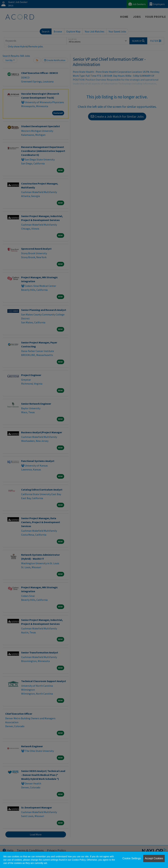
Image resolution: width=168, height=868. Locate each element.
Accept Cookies (154, 858)
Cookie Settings (132, 858)
